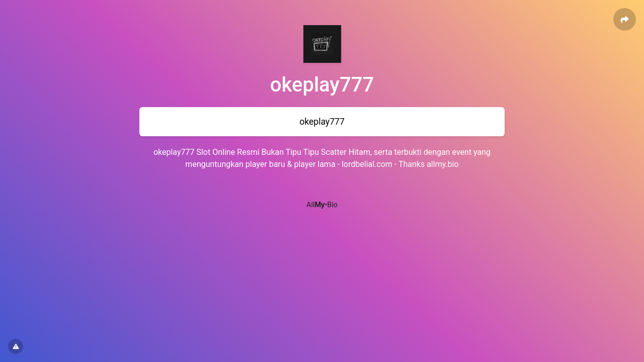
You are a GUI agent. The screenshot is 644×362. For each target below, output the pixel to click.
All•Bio (322, 205)
